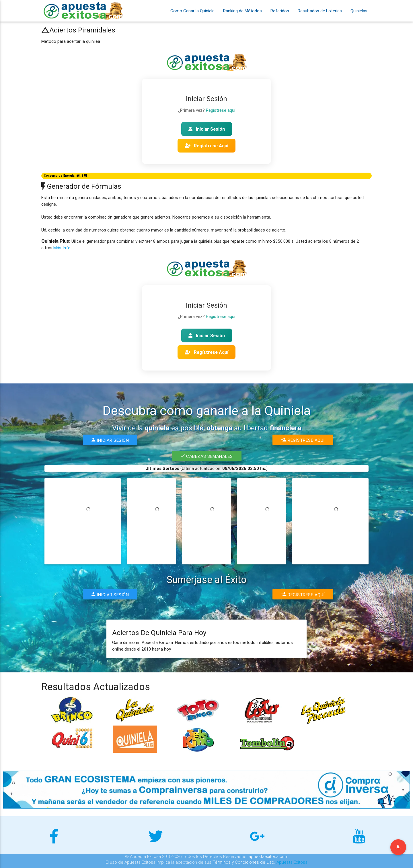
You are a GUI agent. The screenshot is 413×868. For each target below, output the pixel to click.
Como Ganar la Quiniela (192, 11)
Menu (398, 847)
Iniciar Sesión (207, 129)
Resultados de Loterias (320, 11)
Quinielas (359, 11)
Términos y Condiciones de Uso (243, 862)
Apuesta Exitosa (292, 862)
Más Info (62, 248)
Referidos (280, 11)
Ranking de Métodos (242, 11)
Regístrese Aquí (206, 146)
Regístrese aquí (221, 110)
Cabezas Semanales (207, 456)
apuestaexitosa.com (268, 856)
